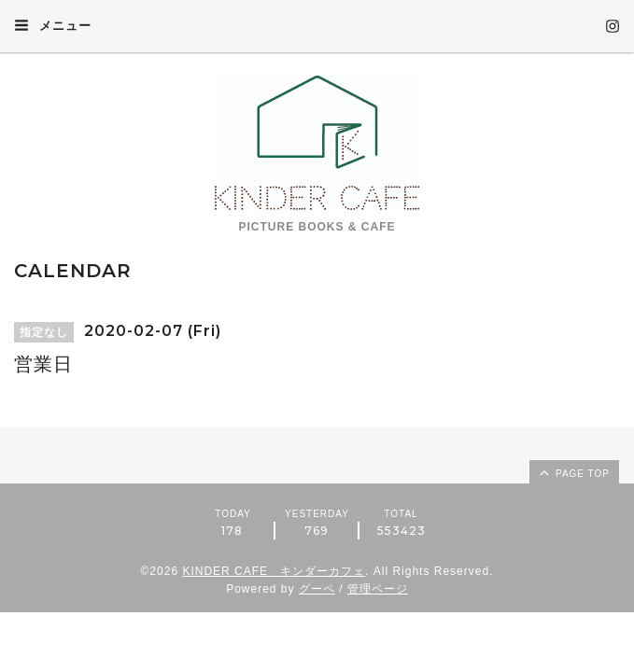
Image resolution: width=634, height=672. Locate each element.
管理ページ (378, 589)
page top (573, 472)
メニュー (53, 25)
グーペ (317, 589)
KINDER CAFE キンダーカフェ (274, 571)
